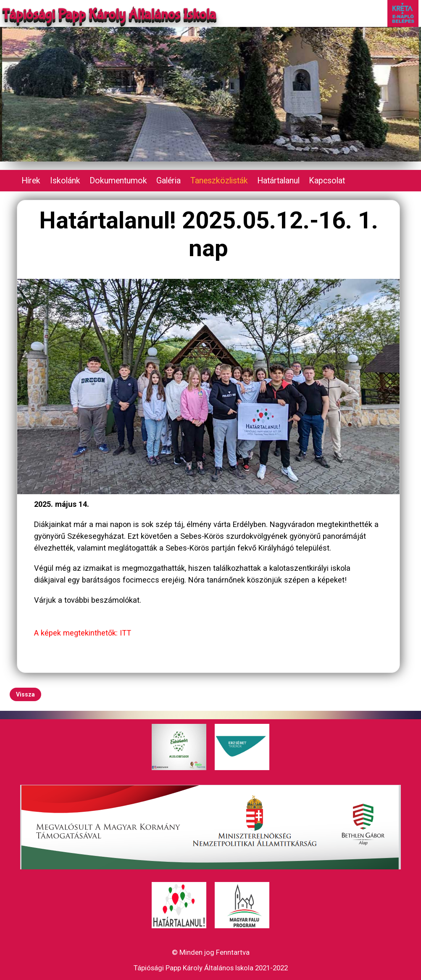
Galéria (168, 181)
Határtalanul (278, 181)
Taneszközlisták (219, 181)
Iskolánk (65, 181)
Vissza (25, 694)
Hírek (31, 181)
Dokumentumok (118, 181)
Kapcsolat (327, 181)
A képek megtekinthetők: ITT (83, 633)
